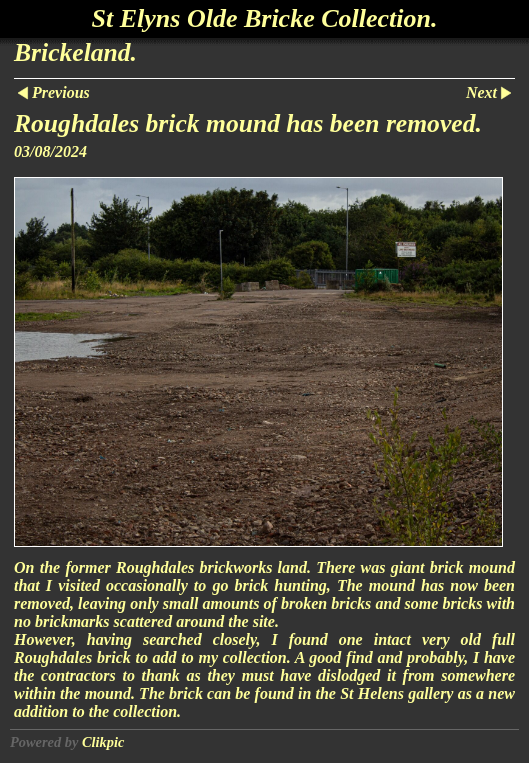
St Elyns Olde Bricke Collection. (265, 18)
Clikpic (103, 742)
